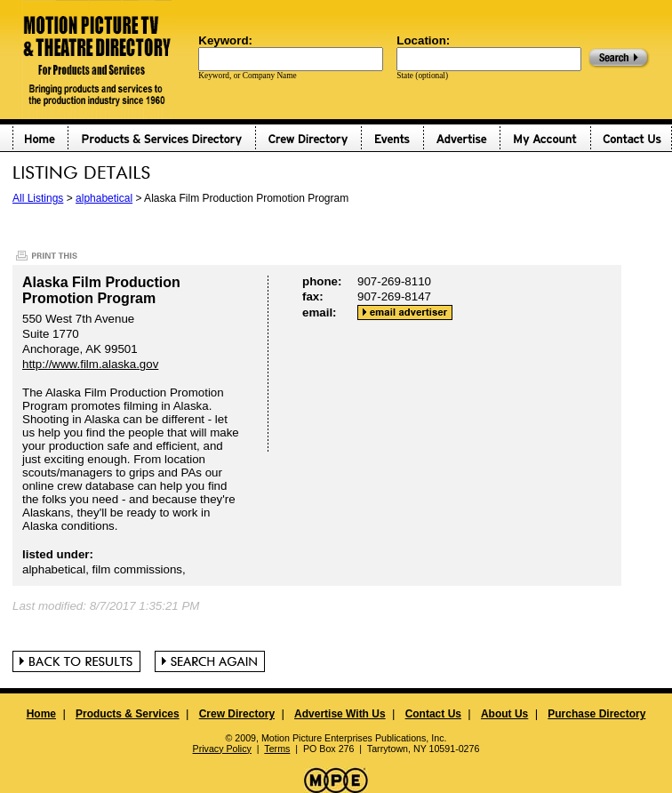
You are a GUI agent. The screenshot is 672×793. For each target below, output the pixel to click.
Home (41, 714)
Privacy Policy (222, 749)
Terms (277, 749)
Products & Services (128, 714)
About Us (504, 714)
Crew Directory (237, 714)
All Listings (38, 198)
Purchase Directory (596, 714)
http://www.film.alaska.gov (90, 364)
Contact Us (433, 714)
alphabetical (104, 198)
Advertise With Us (340, 714)
